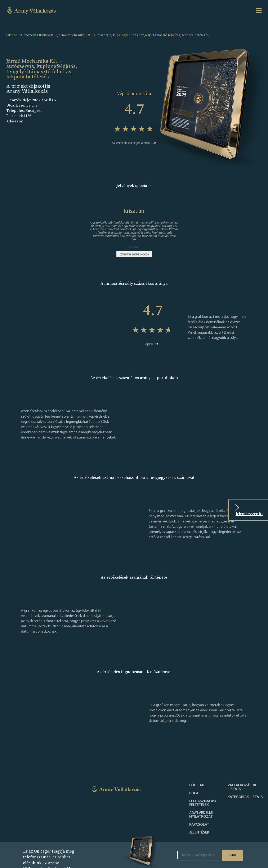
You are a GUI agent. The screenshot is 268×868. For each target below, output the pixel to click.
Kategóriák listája (245, 797)
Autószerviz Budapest (37, 35)
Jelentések (199, 833)
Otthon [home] (12, 35)
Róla (194, 793)
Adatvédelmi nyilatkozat (201, 815)
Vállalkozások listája (242, 787)
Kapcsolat (199, 825)
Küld (232, 855)
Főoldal (197, 785)
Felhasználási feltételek (203, 803)
